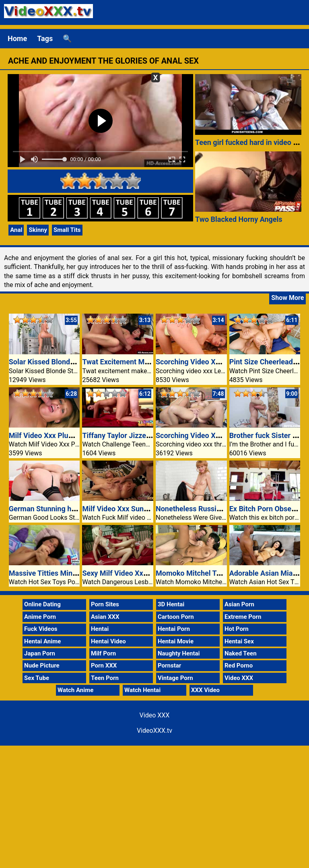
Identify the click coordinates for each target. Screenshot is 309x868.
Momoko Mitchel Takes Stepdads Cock (219, 573)
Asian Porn (239, 604)
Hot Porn (237, 629)
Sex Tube (37, 678)
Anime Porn (40, 617)
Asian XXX (105, 617)
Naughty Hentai (179, 653)
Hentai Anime (42, 641)
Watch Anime (75, 690)
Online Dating (42, 604)
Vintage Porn (175, 678)
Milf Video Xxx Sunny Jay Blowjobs (139, 509)
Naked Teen (241, 653)
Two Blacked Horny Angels (239, 219)
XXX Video (205, 690)
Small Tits (67, 230)
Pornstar (169, 665)
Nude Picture (42, 665)
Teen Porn (105, 678)
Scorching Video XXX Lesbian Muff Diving (224, 362)
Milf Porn (103, 653)
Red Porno (239, 665)
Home (17, 38)
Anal (16, 230)
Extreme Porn (243, 617)
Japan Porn (40, 653)
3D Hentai (171, 604)
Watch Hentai (142, 690)
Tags (45, 38)
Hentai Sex (239, 641)
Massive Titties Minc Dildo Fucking (66, 573)
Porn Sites (105, 604)
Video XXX (239, 678)
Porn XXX (104, 665)
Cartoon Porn (176, 617)
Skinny (38, 230)
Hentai (100, 629)
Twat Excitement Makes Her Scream (141, 362)
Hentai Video (108, 641)
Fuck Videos (41, 629)
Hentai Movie (176, 641)
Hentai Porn (174, 629)
